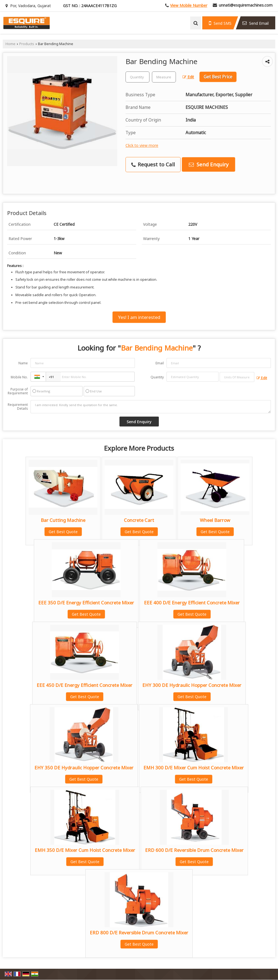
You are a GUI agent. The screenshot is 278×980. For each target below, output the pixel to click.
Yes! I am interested (139, 317)
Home (10, 44)
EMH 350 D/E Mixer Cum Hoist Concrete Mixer (85, 850)
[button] (189, 5)
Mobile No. (19, 377)
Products (27, 44)
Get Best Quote (63, 532)
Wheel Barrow (215, 520)
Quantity (157, 377)
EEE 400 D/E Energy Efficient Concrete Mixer (192, 603)
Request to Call (153, 164)
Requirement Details (18, 407)
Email (160, 363)
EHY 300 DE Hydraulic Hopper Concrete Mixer (192, 685)
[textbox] (164, 77)
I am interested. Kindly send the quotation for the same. (151, 407)
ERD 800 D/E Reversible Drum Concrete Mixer (139, 933)
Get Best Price (218, 77)
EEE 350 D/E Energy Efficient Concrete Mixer (86, 603)
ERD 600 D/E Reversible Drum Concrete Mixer (194, 850)
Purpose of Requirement (18, 391)
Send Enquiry (209, 164)
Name (23, 363)
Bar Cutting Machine (63, 520)
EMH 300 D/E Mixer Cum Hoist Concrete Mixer (194, 768)
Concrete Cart (139, 520)
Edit (188, 77)
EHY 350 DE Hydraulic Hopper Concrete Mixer (84, 768)
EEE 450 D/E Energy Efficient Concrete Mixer (85, 685)
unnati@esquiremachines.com (246, 5)
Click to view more (142, 145)
